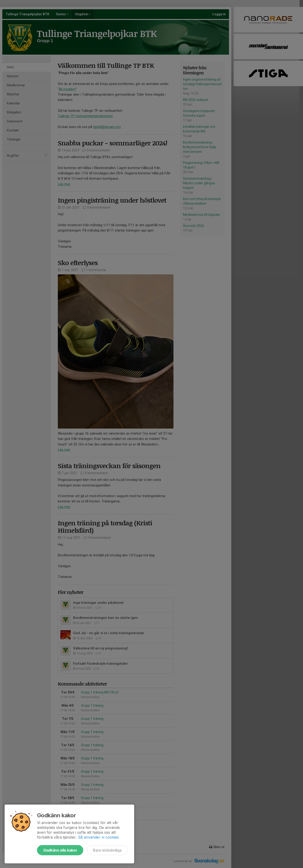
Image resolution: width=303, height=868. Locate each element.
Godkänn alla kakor (60, 850)
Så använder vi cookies (98, 837)
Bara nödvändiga (107, 850)
